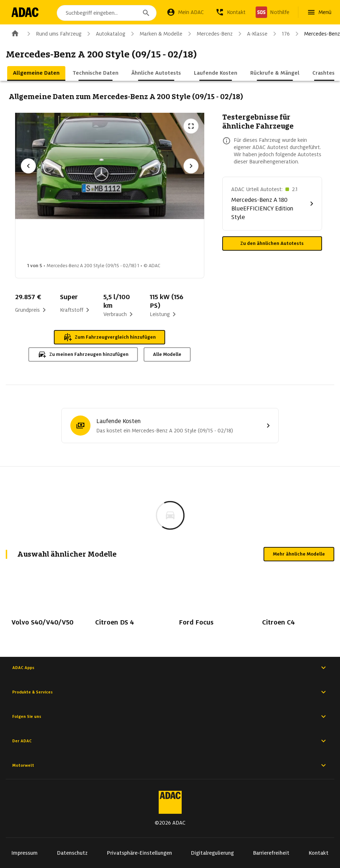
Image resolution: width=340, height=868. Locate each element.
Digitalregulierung (212, 853)
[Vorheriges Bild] (28, 166)
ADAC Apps (170, 668)
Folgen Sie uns (170, 716)
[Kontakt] (230, 12)
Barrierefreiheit (271, 853)
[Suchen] (146, 13)
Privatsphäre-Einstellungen (139, 853)
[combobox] (108, 13)
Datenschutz (72, 853)
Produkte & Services (170, 692)
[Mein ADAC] (185, 12)
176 (280, 34)
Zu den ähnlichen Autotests (272, 243)
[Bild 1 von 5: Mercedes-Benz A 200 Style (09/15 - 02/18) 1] (47, 243)
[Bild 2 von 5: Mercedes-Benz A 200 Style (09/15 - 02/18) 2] (103, 243)
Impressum (25, 853)
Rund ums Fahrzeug (53, 34)
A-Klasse (251, 34)
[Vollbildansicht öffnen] (191, 126)
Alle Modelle (167, 354)
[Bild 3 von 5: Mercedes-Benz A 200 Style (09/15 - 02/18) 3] (160, 243)
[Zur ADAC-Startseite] (26, 12)
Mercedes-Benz (209, 34)
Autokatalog (105, 34)
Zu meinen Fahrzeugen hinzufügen (83, 354)
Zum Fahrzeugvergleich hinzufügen (110, 337)
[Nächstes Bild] (191, 166)
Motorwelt (170, 765)
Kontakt (319, 853)
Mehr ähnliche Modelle (299, 554)
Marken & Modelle (155, 34)
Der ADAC (170, 741)
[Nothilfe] (273, 12)
